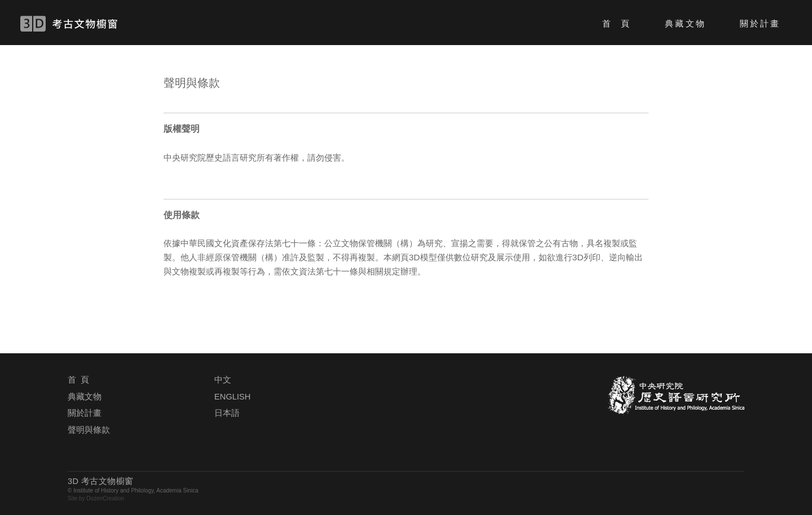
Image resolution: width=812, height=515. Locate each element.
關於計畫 (760, 23)
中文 (223, 380)
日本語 (227, 413)
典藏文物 (685, 23)
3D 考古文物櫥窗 (85, 24)
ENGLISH (232, 397)
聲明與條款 (89, 430)
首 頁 (617, 23)
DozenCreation (105, 498)
